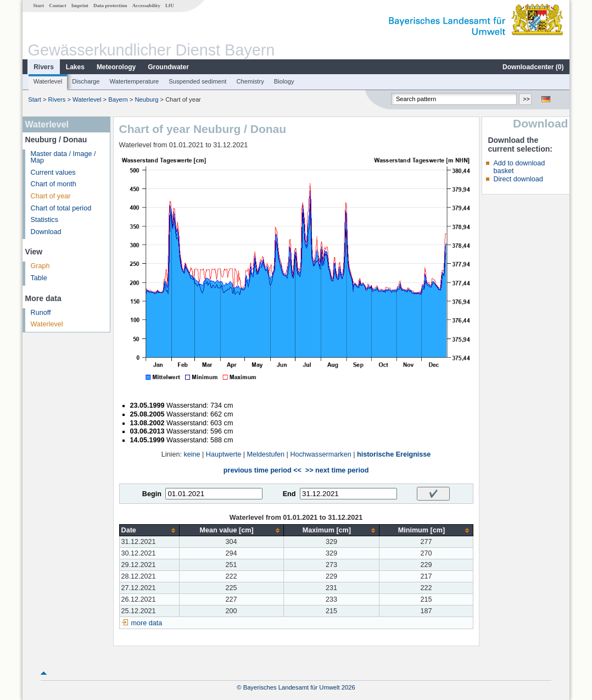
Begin (152, 494)
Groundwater (168, 67)
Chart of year (51, 196)
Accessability (146, 5)
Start (38, 5)
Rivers (44, 67)
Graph (40, 266)
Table (39, 278)
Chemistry (250, 81)
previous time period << (263, 470)
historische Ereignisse (394, 454)
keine (192, 454)
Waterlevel (48, 81)
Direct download (518, 179)
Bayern (118, 99)
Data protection (110, 5)
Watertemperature (135, 81)
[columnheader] (149, 530)
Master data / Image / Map (63, 157)
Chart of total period (61, 208)
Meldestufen (266, 454)
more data (147, 623)
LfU (170, 5)
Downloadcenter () (533, 67)
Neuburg (146, 99)
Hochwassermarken (320, 454)
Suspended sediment (197, 81)
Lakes (75, 67)
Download (46, 232)
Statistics (44, 220)
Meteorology (116, 67)
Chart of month (54, 184)
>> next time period (337, 470)
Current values (53, 173)
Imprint (80, 5)
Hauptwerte (224, 454)
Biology (284, 81)
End (289, 494)
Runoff (41, 313)
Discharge (86, 81)
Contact (57, 5)
